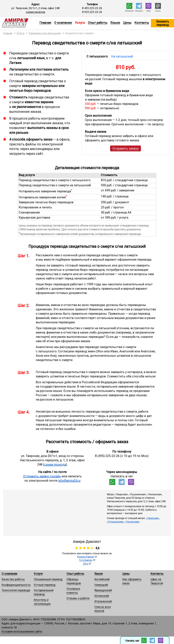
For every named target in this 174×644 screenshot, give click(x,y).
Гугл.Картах (86, 560)
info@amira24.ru (69, 481)
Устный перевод (45, 585)
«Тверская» (153, 518)
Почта (158, 11)
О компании (63, 23)
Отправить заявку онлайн (42, 476)
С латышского (97, 56)
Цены (127, 23)
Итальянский (103, 601)
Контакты (142, 23)
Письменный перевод (48, 579)
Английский (102, 579)
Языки (115, 23)
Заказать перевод (163, 23)
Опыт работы (98, 23)
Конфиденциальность (16, 585)
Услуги (38, 574)
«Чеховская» (132, 522)
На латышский (122, 56)
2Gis (85, 564)
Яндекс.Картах (85, 557)
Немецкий (101, 585)
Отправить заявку (125, 148)
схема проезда (35, 12)
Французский (103, 590)
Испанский (102, 596)
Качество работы (13, 579)
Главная (45, 23)
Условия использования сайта (22, 631)
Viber (148, 11)
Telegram (139, 11)
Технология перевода (16, 590)
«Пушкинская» (115, 522)
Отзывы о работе (78, 598)
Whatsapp (129, 11)
